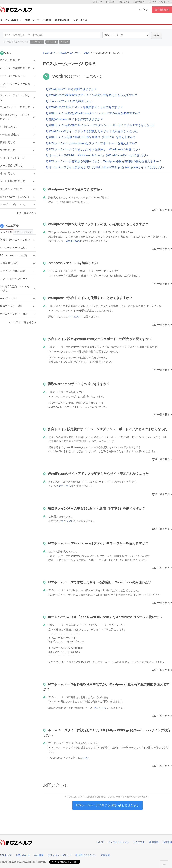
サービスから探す (10, 20)
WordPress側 (73, 241)
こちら (85, 758)
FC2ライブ (124, 2)
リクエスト (139, 842)
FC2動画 (110, 2)
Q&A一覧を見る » (162, 210)
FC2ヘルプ (49, 53)
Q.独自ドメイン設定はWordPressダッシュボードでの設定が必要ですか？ (93, 113)
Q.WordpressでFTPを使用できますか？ (71, 89)
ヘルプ (100, 842)
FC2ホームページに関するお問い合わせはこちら (107, 805)
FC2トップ (97, 2)
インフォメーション (118, 842)
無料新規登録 (162, 10)
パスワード (52, 42)
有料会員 (64, 42)
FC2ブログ (139, 2)
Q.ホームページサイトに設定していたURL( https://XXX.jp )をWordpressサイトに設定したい (105, 167)
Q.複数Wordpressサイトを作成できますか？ (75, 119)
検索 (157, 35)
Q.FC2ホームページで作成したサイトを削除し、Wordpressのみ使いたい (93, 149)
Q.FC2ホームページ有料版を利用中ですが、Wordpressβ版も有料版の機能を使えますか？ (104, 161)
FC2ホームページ (70, 53)
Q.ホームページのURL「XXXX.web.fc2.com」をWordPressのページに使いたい (97, 155)
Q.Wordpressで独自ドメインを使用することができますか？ (85, 107)
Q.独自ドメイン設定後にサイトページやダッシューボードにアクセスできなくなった (101, 125)
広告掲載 (105, 855)
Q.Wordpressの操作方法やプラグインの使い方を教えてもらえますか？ (92, 95)
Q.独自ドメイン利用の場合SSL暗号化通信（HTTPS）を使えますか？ (91, 137)
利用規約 (154, 842)
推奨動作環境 (62, 20)
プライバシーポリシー (59, 855)
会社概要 (39, 855)
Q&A (86, 53)
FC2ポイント (37, 42)
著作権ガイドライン (86, 855)
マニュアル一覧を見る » (22, 322)
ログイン (144, 10)
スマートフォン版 (23, 232)
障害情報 (167, 842)
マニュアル (75, 317)
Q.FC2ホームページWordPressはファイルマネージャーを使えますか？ (92, 143)
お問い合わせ (80, 20)
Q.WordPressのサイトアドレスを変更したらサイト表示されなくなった (92, 131)
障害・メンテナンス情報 (38, 20)
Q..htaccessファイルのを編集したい (69, 101)
